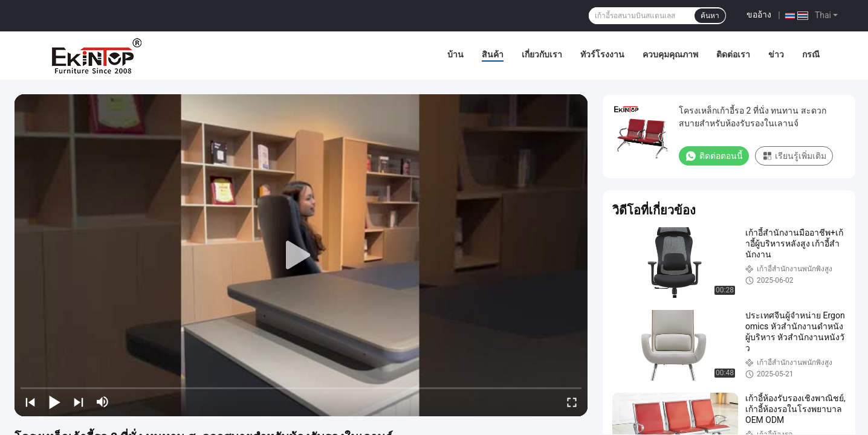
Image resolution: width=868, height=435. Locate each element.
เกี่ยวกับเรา (542, 54)
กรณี (811, 54)
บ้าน (455, 54)
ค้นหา (710, 16)
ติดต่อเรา (733, 54)
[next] (79, 402)
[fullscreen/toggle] (572, 402)
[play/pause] (54, 402)
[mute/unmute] (103, 402)
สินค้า (493, 54)
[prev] (30, 402)
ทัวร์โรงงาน (602, 54)
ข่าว (776, 54)
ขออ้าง (759, 14)
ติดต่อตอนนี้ (714, 156)
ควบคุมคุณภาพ (670, 54)
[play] (301, 256)
